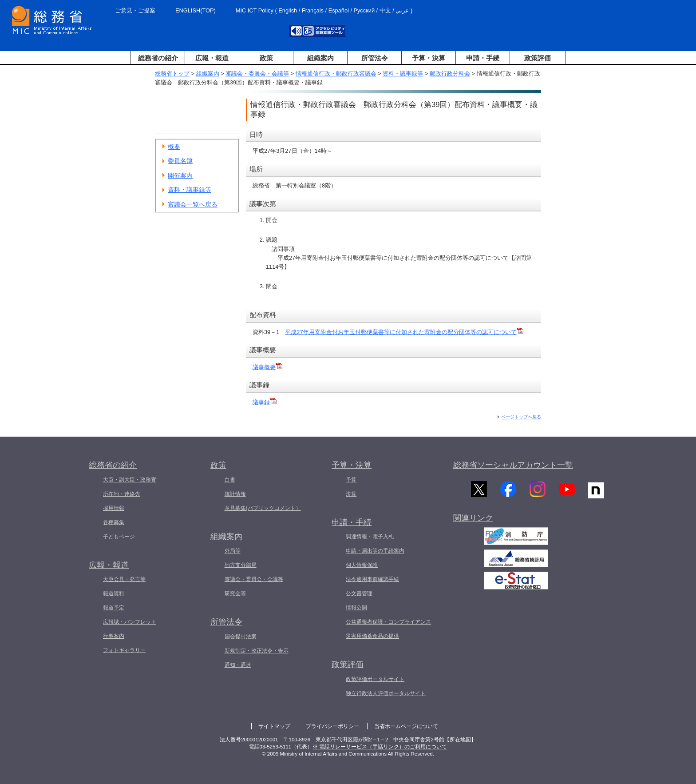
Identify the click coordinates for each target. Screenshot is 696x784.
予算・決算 (429, 58)
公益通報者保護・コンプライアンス (388, 622)
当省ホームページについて (406, 726)
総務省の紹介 (158, 58)
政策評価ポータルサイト (375, 679)
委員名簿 (180, 161)
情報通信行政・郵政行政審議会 (336, 74)
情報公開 (356, 608)
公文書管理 (359, 593)
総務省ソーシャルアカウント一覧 (513, 465)
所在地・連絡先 (122, 494)
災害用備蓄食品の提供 (372, 636)
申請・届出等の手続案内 (375, 551)
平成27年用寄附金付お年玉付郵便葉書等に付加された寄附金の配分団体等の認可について (404, 332)
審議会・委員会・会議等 (257, 74)
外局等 (233, 551)
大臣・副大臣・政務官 (130, 480)
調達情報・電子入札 (370, 537)
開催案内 (180, 175)
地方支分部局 (241, 565)
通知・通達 (238, 665)
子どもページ (119, 537)
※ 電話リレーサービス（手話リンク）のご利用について (380, 747)
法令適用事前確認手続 (372, 579)
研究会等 (235, 593)
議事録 (265, 402)
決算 (351, 494)
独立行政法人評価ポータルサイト (386, 693)
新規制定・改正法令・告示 (257, 651)
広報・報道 (212, 58)
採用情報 (114, 508)
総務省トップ (172, 74)
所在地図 (460, 740)
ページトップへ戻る (521, 417)
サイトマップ (274, 726)
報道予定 (114, 608)
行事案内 (114, 636)
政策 (266, 58)
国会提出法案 (241, 637)
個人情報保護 (362, 565)
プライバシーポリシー (332, 726)
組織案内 (320, 58)
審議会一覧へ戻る (193, 204)
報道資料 (114, 593)
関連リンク (473, 521)
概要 (174, 147)
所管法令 (375, 58)
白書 (230, 480)
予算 (351, 480)
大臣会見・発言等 (124, 579)
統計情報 (235, 494)
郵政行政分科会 (450, 74)
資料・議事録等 (403, 74)
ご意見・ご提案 (135, 10)
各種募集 (114, 522)
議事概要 (267, 367)
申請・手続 (483, 58)
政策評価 (538, 58)
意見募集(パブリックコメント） (263, 508)
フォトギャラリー (124, 650)
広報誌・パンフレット (130, 622)
